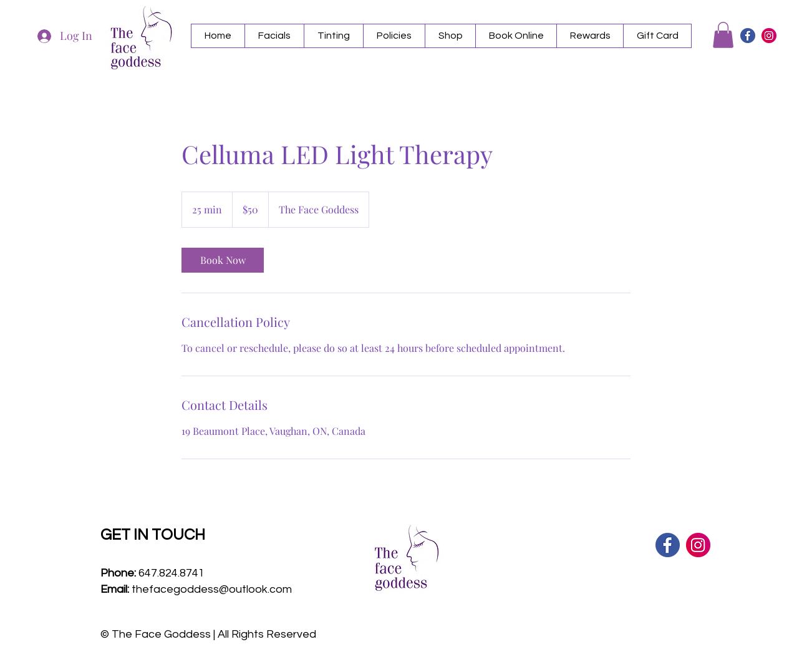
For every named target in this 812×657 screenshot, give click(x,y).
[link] (223, 260)
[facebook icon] (748, 36)
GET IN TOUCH (153, 535)
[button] (274, 36)
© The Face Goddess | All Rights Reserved (208, 634)
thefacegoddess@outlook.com (212, 589)
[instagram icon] (769, 36)
